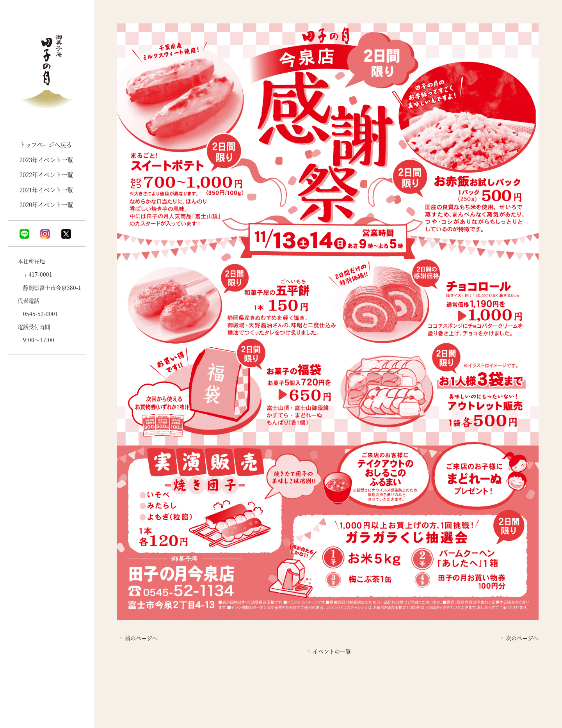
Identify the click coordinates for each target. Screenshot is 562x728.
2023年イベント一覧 (46, 160)
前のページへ (138, 638)
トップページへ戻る (46, 144)
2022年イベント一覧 (46, 174)
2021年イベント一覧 (46, 190)
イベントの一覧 (328, 651)
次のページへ (519, 638)
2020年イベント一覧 (46, 204)
